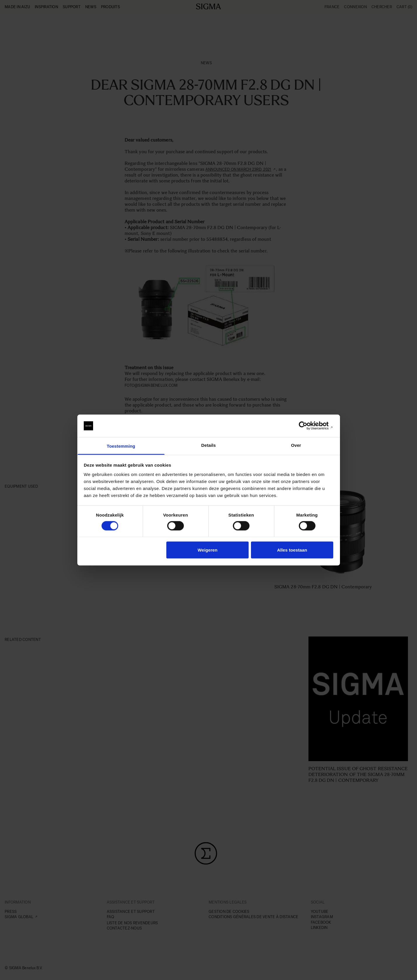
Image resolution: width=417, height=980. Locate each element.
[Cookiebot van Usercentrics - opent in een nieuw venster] (308, 426)
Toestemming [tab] (121, 446)
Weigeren (207, 550)
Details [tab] (209, 445)
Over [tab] (296, 445)
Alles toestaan (292, 550)
